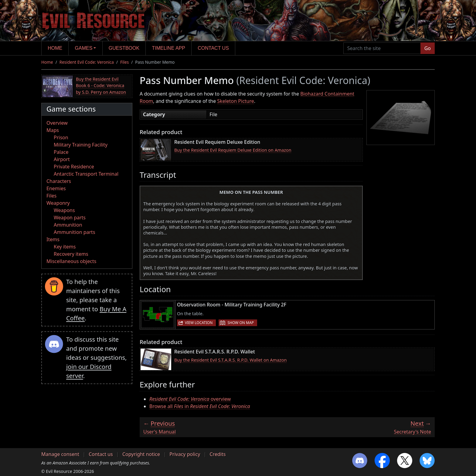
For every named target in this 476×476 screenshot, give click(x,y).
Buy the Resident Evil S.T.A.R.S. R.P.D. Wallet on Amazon (230, 360)
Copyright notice (141, 454)
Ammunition (68, 225)
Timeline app (169, 48)
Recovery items (71, 254)
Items (53, 239)
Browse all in (200, 406)
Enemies (56, 188)
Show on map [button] (240, 323)
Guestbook (124, 48)
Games (84, 48)
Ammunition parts (75, 232)
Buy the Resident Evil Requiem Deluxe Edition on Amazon (233, 150)
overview (190, 399)
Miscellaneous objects (71, 261)
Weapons (64, 210)
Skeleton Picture (235, 101)
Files (124, 62)
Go (428, 48)
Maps (53, 130)
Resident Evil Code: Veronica (87, 62)
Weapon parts (70, 218)
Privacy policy (185, 454)
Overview (57, 123)
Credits (218, 454)
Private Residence (74, 167)
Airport (62, 159)
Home (55, 48)
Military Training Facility (81, 145)
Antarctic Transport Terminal (86, 174)
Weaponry (58, 203)
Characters (59, 181)
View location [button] (199, 323)
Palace (61, 152)
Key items (65, 247)
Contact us (213, 48)
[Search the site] (382, 48)
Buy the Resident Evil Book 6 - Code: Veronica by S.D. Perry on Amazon (101, 86)
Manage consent (60, 454)
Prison (61, 137)
